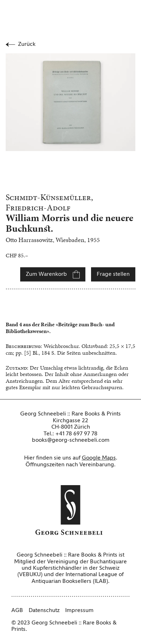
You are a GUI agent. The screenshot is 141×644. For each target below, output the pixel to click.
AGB (17, 611)
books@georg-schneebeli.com (71, 440)
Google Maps (99, 458)
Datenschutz (44, 611)
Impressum (79, 611)
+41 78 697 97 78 (76, 434)
